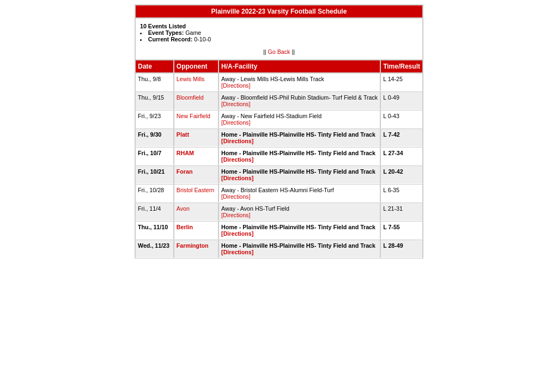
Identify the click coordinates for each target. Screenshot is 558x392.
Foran (185, 171)
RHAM (185, 153)
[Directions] (236, 85)
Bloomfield (190, 97)
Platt (183, 134)
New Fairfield (193, 116)
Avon (183, 209)
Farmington (193, 246)
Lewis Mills (191, 79)
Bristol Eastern (195, 190)
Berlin (185, 227)
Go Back (279, 52)
